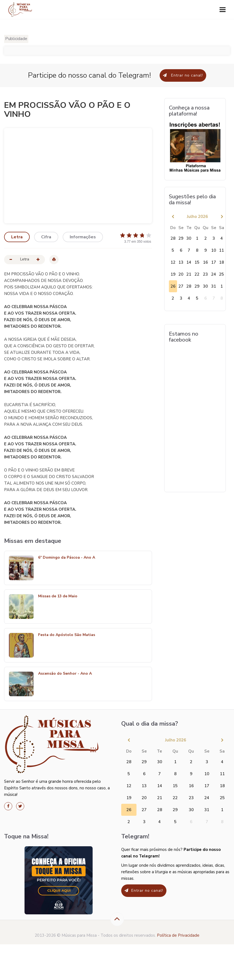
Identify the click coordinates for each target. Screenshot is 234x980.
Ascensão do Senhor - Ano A (65, 674)
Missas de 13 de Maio (58, 596)
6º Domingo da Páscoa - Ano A (67, 558)
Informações (83, 237)
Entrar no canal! (183, 75)
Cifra (46, 237)
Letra (17, 237)
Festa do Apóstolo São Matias (67, 635)
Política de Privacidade (178, 935)
